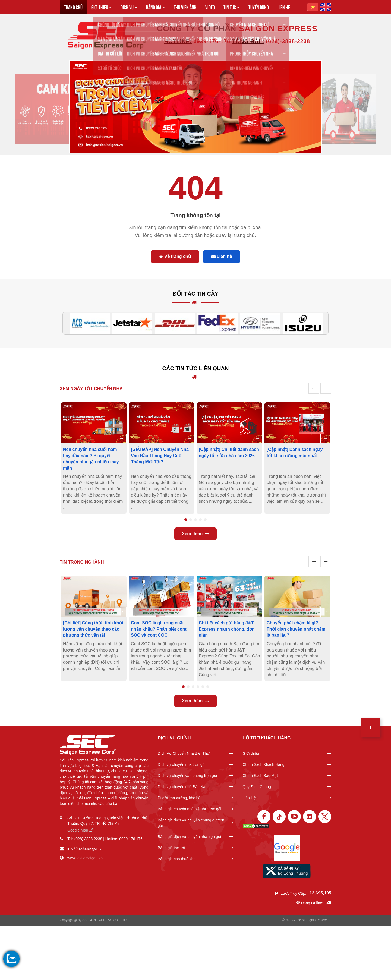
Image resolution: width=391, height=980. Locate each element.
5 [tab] (205, 520)
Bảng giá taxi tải (196, 848)
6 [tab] (208, 687)
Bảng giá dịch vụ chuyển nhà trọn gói (196, 837)
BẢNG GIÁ (156, 7)
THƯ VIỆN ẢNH (185, 7)
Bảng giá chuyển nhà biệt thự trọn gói (196, 809)
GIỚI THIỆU (102, 7)
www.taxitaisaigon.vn (85, 858)
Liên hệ (222, 256)
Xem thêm (195, 534)
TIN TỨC (232, 7)
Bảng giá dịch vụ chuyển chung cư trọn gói (196, 823)
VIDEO (210, 7)
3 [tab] (195, 520)
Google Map (80, 830)
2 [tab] (191, 520)
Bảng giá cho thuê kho (196, 859)
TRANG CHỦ (73, 7)
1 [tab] (186, 520)
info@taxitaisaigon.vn (85, 848)
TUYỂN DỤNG (259, 7)
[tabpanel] (94, 458)
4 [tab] (200, 520)
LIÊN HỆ (284, 7)
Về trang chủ (175, 256)
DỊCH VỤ (129, 7)
